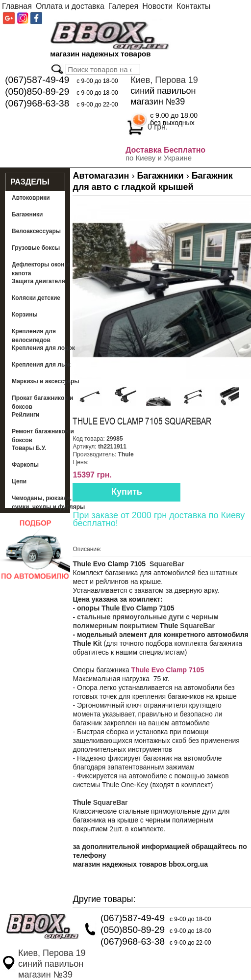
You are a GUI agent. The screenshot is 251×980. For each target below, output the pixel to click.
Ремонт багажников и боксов (43, 436)
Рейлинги (25, 415)
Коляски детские (36, 298)
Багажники (27, 214)
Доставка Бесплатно (165, 150)
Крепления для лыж (41, 365)
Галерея (123, 6)
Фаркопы (25, 465)
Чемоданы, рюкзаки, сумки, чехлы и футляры (48, 503)
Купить (127, 492)
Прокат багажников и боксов (42, 402)
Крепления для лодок (43, 348)
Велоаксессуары (36, 231)
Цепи (19, 481)
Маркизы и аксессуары (46, 381)
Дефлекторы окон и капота (41, 269)
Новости (157, 6)
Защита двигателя (38, 281)
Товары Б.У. (29, 448)
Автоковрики (31, 198)
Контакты (193, 6)
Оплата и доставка (70, 6)
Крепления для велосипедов (34, 336)
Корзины (25, 315)
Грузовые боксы (36, 248)
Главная (17, 6)
